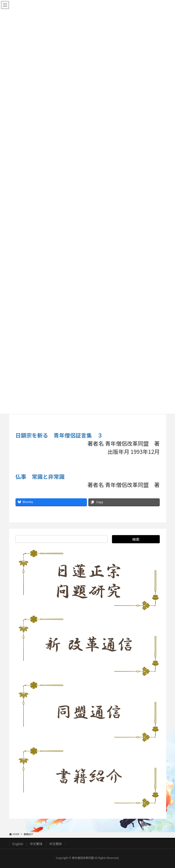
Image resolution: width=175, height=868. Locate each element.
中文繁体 (36, 844)
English (18, 844)
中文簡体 (56, 844)
